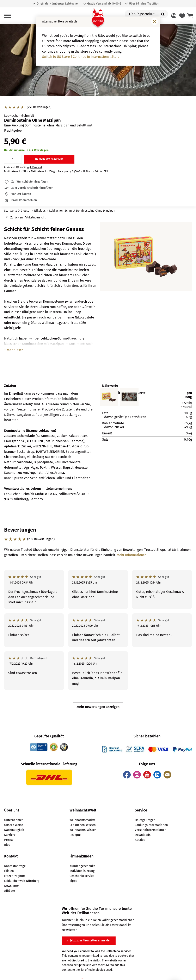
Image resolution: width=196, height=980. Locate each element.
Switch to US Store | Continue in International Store (81, 57)
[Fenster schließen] (154, 21)
